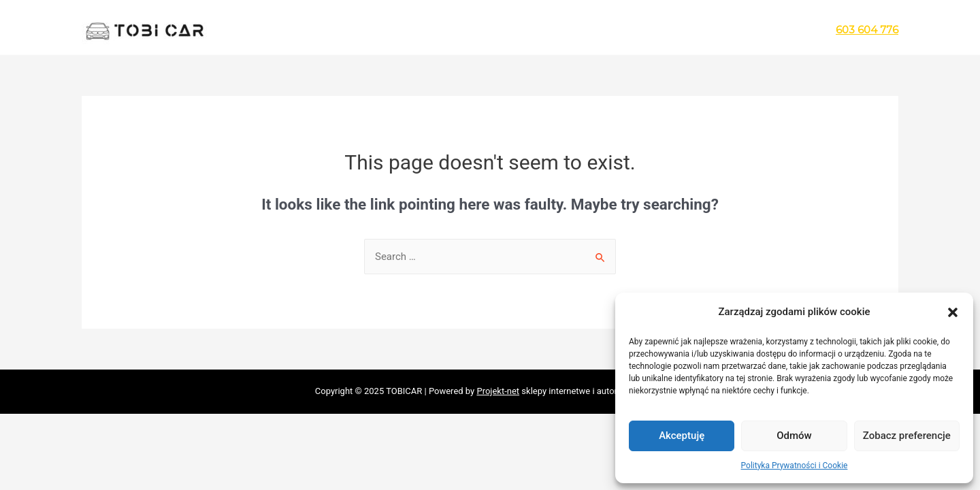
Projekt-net (498, 391)
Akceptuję (682, 436)
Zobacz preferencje (907, 436)
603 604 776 (867, 30)
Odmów (794, 436)
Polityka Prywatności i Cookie (795, 465)
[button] (953, 312)
